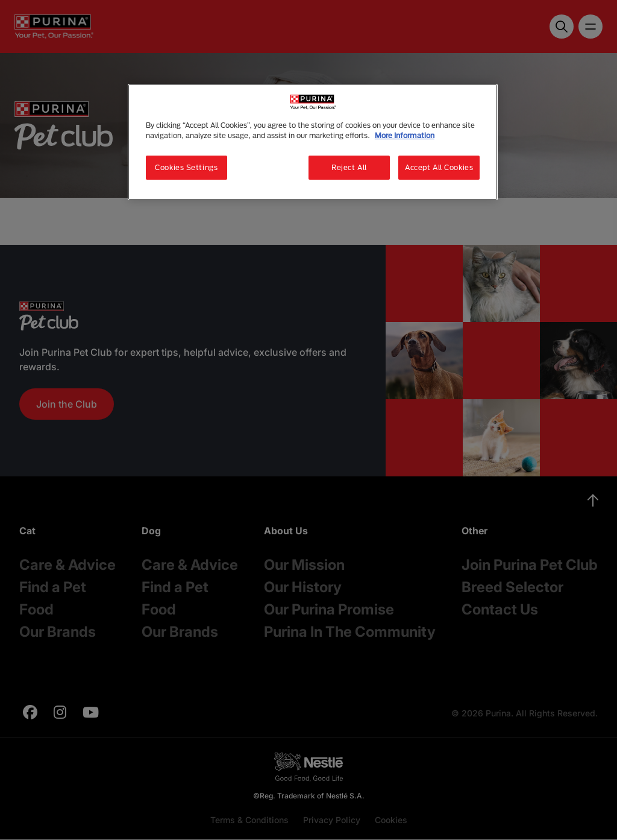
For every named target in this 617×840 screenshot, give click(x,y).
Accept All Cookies (439, 167)
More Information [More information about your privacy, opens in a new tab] (405, 135)
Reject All (349, 167)
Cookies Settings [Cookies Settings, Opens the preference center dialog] (186, 167)
